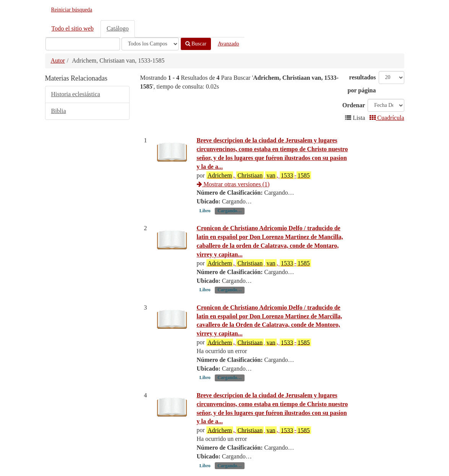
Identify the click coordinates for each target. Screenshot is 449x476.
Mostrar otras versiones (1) (233, 184)
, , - (259, 175)
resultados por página (362, 84)
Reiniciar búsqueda (72, 10)
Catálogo (118, 28)
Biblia (59, 111)
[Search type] (150, 44)
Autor (58, 61)
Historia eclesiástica (76, 94)
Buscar (196, 44)
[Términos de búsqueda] (83, 44)
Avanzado (229, 44)
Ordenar (354, 105)
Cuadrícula (387, 118)
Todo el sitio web (73, 28)
